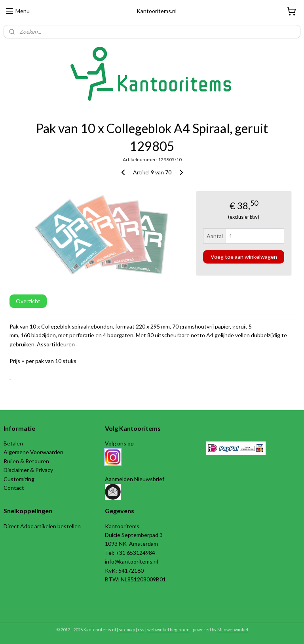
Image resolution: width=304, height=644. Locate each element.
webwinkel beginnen (168, 630)
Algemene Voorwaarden (33, 452)
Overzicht (28, 301)
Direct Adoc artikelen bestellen (42, 526)
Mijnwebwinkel (233, 630)
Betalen (13, 443)
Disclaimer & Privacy (28, 470)
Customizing (19, 479)
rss (141, 630)
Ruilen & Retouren (26, 461)
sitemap (127, 630)
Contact (14, 488)
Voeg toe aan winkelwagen (244, 256)
